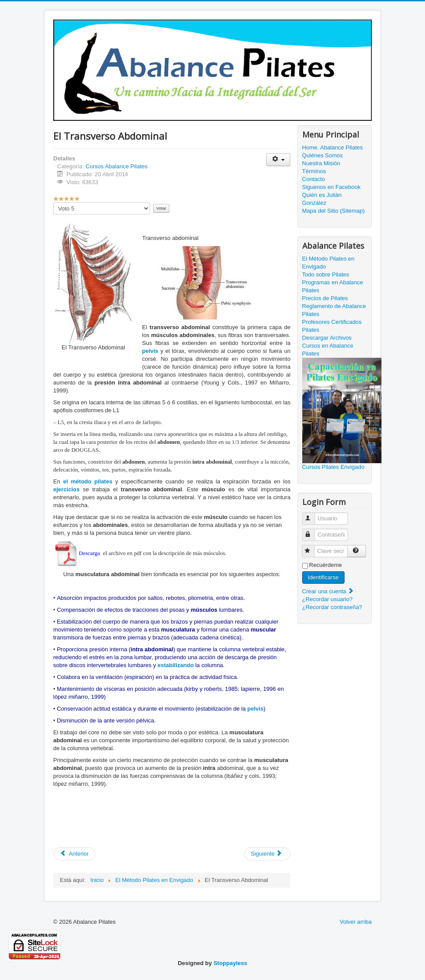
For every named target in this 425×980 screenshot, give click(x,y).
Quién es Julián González (322, 199)
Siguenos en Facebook (332, 187)
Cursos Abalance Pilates (116, 166)
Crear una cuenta (328, 591)
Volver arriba (356, 922)
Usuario (313, 515)
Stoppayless (230, 963)
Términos (314, 171)
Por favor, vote (53, 202)
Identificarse (323, 577)
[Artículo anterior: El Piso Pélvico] (74, 854)
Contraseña (313, 531)
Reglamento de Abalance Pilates (334, 310)
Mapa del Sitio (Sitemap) (333, 211)
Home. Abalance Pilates (333, 147)
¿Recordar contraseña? (332, 607)
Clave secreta (312, 547)
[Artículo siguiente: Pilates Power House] (267, 854)
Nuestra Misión (321, 163)
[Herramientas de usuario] (278, 160)
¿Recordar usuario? (328, 599)
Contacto (314, 179)
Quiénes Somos (323, 155)
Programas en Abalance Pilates (333, 286)
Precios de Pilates (325, 298)
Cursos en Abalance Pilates (328, 350)
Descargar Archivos (327, 338)
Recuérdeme (326, 565)
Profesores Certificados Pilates (332, 326)
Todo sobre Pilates (326, 274)
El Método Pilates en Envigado (328, 263)
